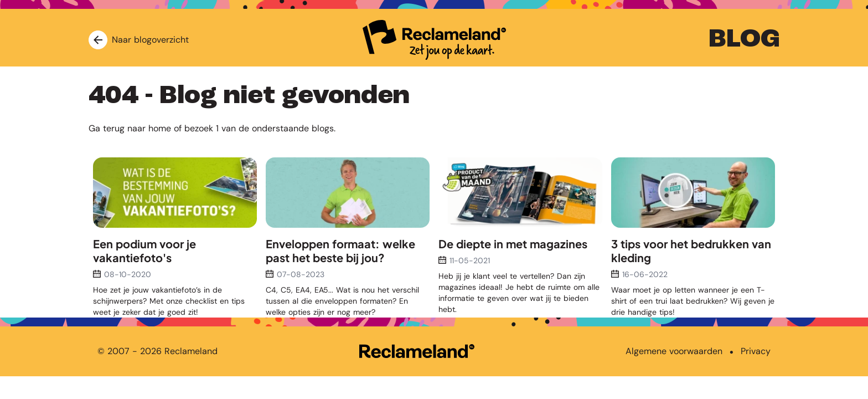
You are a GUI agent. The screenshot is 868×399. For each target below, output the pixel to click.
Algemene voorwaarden (674, 351)
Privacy (756, 351)
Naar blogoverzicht (139, 40)
